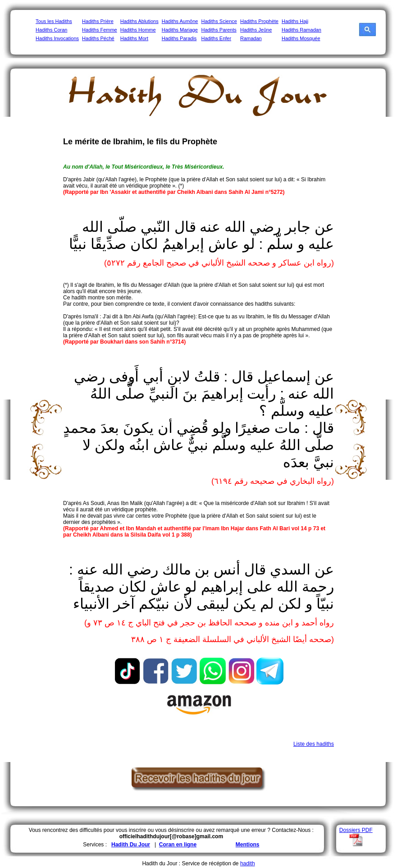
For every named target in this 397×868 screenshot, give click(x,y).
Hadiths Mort (134, 38)
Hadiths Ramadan (301, 30)
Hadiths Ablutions (139, 21)
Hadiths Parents (219, 30)
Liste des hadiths (314, 744)
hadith (248, 863)
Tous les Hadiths (54, 21)
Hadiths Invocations (57, 38)
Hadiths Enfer (216, 38)
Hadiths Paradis (179, 38)
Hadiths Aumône (180, 21)
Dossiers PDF (356, 830)
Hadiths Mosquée (301, 38)
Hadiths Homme (138, 30)
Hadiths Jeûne (256, 30)
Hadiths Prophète (259, 21)
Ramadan (251, 38)
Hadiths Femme (100, 30)
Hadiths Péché (98, 38)
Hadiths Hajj (295, 21)
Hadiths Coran (51, 30)
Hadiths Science (219, 21)
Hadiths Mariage (180, 30)
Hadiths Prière (98, 21)
